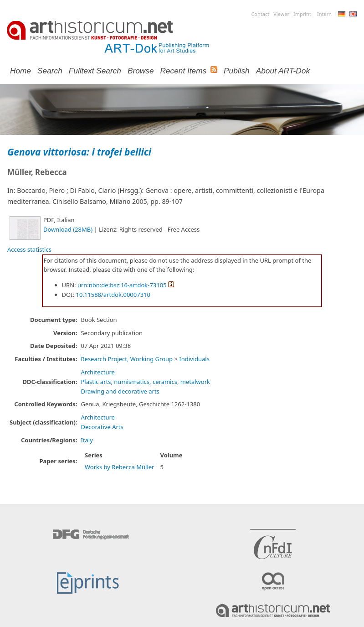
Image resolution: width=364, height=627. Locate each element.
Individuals (194, 359)
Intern (324, 14)
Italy (87, 440)
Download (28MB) (68, 229)
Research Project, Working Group (127, 359)
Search (50, 71)
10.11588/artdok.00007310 (113, 295)
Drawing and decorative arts (120, 391)
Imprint (302, 14)
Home (21, 71)
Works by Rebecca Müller (120, 467)
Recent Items (184, 71)
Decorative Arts (102, 427)
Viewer (281, 14)
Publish (237, 71)
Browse (141, 71)
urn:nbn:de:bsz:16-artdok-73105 (122, 285)
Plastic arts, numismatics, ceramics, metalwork (145, 382)
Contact (260, 14)
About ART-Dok (283, 71)
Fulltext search (95, 71)
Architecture (97, 372)
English (353, 14)
